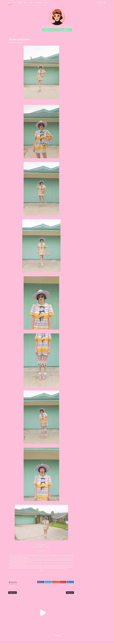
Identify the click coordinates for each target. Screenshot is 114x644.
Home (10, 2)
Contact (46, 2)
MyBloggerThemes (35, 637)
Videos (26, 2)
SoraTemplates (18, 637)
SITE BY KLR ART (57, 635)
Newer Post (12, 593)
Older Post (70, 593)
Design (20, 2)
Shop (15, 2)
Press (31, 2)
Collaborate (38, 2)
